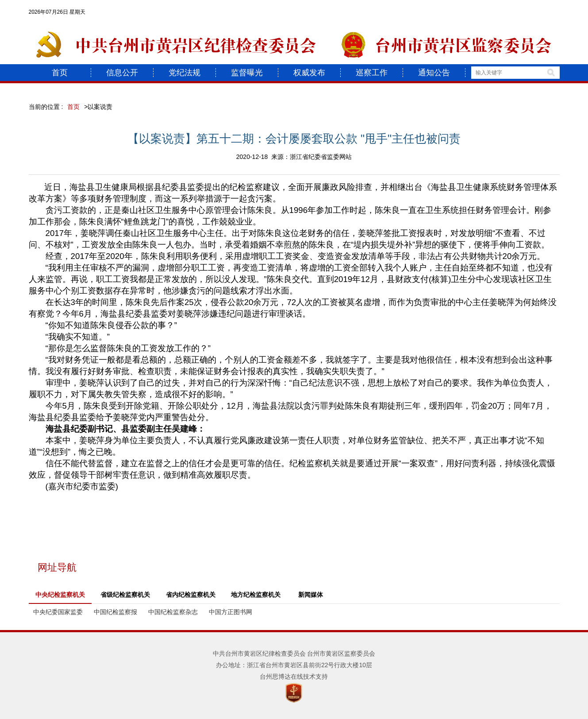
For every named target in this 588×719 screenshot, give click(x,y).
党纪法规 (184, 73)
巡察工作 (372, 73)
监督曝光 (247, 73)
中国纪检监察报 (115, 612)
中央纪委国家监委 (58, 612)
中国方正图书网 (231, 612)
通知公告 (434, 73)
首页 (60, 73)
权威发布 (309, 73)
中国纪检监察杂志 (173, 612)
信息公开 (122, 73)
